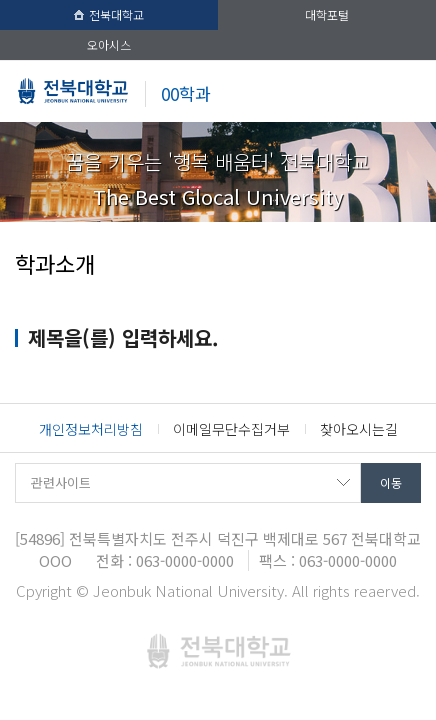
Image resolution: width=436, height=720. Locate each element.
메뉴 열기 (406, 93)
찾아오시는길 (359, 429)
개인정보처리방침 (91, 429)
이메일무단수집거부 (231, 429)
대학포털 (327, 14)
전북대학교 (109, 14)
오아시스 (109, 44)
